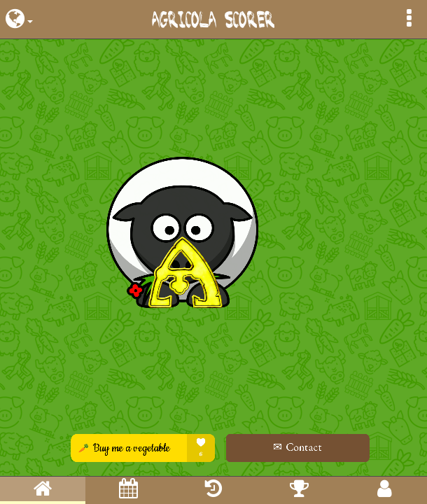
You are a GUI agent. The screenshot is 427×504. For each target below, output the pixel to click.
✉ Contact (288, 447)
